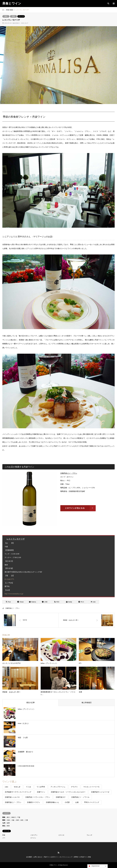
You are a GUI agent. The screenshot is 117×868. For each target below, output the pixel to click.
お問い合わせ (38, 857)
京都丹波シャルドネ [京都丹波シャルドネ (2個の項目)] (12, 797)
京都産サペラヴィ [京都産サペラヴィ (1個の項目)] (34, 802)
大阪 (13, 820)
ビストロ (61, 835)
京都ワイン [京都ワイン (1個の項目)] (41, 792)
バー (4, 838)
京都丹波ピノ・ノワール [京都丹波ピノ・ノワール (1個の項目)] (80, 797)
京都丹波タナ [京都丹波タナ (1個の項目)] (61, 797)
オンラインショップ (66, 857)
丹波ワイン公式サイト (51, 857)
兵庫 (17, 820)
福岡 (8, 823)
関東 (13, 16)
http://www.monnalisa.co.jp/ (14, 594)
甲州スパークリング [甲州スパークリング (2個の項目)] (92, 802)
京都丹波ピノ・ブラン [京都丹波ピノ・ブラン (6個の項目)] (13, 802)
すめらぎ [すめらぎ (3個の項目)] (17, 787)
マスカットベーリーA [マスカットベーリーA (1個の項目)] (91, 787)
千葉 (19, 817)
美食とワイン (54, 865)
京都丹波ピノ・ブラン (12, 608)
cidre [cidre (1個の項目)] (6, 787)
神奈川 (14, 817)
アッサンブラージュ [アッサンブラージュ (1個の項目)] (58, 787)
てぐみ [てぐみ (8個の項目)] (29, 787)
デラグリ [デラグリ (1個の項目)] (74, 787)
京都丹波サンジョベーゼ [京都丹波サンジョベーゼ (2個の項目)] (100, 792)
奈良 (22, 820)
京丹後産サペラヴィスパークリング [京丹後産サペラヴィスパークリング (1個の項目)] (18, 792)
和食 (4, 835)
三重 (26, 820)
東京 (6, 16)
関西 (4, 820)
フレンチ (21, 16)
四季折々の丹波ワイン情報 (82, 857)
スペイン (33, 838)
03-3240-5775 (9, 579)
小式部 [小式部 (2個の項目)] (67, 802)
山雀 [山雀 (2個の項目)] (77, 802)
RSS (59, 853)
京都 (8, 820)
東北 (4, 826)
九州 (4, 823)
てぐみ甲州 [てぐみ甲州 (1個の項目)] (41, 787)
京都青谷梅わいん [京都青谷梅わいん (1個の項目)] (52, 802)
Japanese (94, 866)
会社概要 (29, 857)
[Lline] (45, 602)
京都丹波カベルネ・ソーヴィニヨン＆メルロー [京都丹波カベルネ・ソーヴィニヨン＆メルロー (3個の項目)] (68, 792)
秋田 (8, 826)
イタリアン (34, 835)
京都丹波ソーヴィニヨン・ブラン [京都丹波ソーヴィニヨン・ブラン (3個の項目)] (38, 797)
